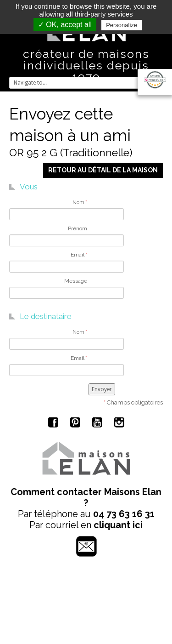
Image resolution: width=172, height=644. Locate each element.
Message (76, 281)
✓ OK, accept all (65, 25)
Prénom (78, 228)
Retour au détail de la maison (103, 170)
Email (79, 255)
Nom (80, 202)
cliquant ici (118, 525)
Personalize (122, 25)
